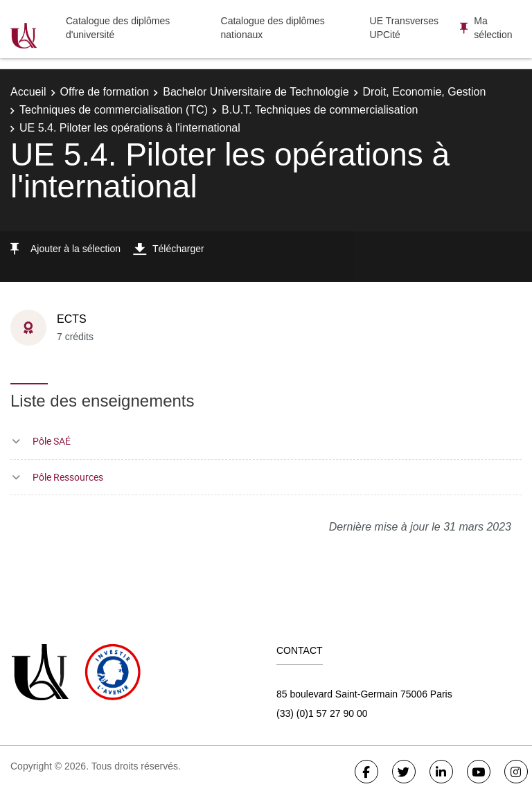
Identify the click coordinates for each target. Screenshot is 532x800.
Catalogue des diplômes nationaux (273, 28)
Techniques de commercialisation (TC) (114, 110)
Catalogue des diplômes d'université (118, 28)
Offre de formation (105, 92)
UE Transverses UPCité (405, 28)
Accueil (28, 92)
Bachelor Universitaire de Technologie (256, 92)
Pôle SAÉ (52, 441)
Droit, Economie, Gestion (425, 92)
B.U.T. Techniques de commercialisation (320, 110)
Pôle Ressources (68, 477)
